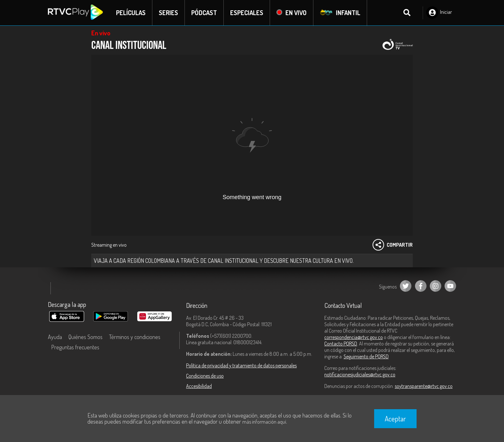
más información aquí (264, 422)
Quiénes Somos (85, 337)
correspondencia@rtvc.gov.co (354, 337)
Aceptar (395, 419)
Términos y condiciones (135, 337)
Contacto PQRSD (341, 344)
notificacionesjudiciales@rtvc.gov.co (360, 374)
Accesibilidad (199, 386)
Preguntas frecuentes (75, 347)
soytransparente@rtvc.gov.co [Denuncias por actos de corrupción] (424, 386)
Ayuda (55, 337)
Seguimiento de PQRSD (366, 356)
